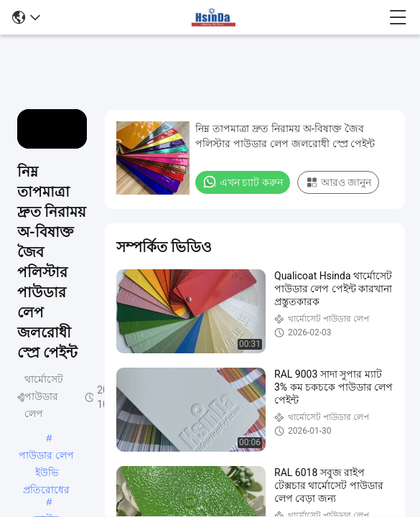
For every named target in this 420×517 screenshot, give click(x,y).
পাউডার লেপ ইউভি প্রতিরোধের (46, 457)
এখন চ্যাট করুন (243, 182)
